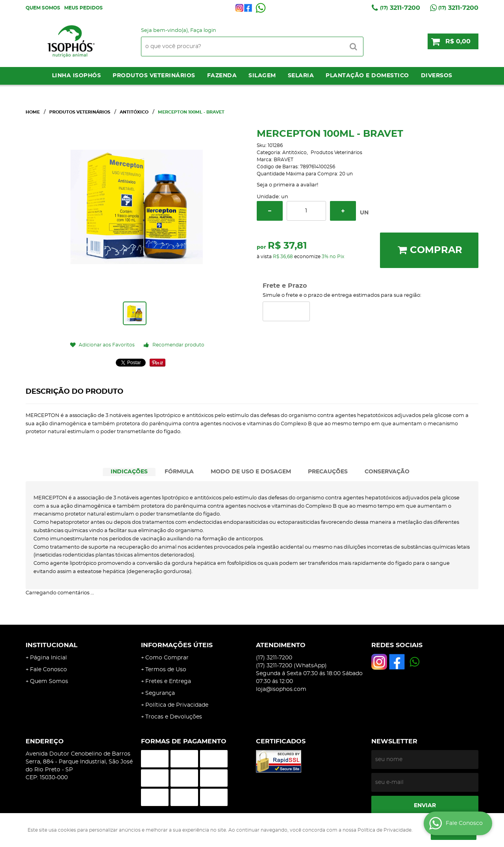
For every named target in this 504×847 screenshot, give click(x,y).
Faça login (203, 31)
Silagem (262, 76)
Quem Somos (43, 8)
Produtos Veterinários (154, 76)
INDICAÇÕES (129, 472)
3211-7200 (400, 8)
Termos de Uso (166, 670)
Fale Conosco (48, 670)
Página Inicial (48, 658)
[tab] (129, 472)
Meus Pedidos (83, 8)
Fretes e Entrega (168, 681)
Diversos (437, 76)
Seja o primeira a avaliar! (287, 185)
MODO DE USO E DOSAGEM (251, 472)
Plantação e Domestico (367, 76)
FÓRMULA (179, 472)
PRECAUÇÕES (328, 472)
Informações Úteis (177, 645)
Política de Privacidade (177, 705)
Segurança (160, 693)
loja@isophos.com (281, 689)
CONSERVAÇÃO (387, 472)
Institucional (52, 645)
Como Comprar (167, 658)
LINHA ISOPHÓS (77, 76)
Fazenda (222, 76)
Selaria (301, 76)
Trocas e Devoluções (174, 717)
